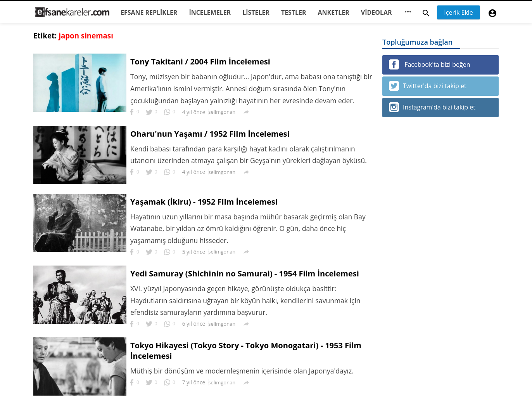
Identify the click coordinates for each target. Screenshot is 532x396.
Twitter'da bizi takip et (428, 86)
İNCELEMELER (210, 12)
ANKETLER (334, 12)
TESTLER (294, 12)
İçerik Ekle (459, 12)
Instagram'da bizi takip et (432, 107)
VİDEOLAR (377, 12)
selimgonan (222, 112)
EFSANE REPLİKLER (149, 12)
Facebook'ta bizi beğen (429, 64)
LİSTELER (256, 12)
